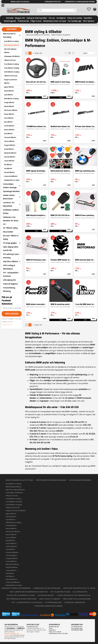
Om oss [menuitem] (52, 18)
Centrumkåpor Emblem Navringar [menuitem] (10, 186)
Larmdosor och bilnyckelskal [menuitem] (9, 204)
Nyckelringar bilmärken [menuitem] (11, 191)
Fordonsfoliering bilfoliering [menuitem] (9, 289)
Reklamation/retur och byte (58, 633)
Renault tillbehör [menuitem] (9, 172)
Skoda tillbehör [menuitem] (9, 91)
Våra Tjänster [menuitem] (89, 21)
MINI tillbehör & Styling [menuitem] (11, 99)
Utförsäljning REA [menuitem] (9, 280)
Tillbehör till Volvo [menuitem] (10, 60)
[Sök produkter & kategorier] (57, 10)
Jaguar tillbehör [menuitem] (9, 87)
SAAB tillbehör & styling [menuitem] (12, 72)
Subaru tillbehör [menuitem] (9, 130)
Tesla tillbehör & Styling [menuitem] (12, 68)
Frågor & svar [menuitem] (36, 21)
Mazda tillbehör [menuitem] (9, 106)
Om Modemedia (77, 626)
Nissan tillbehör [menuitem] (9, 114)
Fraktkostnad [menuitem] (23, 21)
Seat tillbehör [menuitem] (8, 134)
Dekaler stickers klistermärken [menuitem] (9, 197)
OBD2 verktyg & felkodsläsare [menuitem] (9, 267)
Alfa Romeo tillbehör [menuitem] (11, 110)
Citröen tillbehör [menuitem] (9, 141)
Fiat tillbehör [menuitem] (8, 169)
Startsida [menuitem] (10, 18)
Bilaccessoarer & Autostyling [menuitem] (9, 35)
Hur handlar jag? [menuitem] (75, 21)
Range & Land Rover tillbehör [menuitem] (11, 81)
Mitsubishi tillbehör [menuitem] (10, 153)
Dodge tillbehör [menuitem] (9, 102)
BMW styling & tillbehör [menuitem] (12, 45)
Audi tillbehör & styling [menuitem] (11, 41)
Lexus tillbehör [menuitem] (9, 118)
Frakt (51, 628)
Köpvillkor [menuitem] (88, 18)
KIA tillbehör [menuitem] (8, 165)
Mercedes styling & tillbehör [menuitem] (10, 51)
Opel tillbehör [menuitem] (9, 95)
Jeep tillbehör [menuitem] (8, 122)
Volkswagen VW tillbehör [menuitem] (12, 56)
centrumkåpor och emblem (12, 634)
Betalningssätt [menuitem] (10, 21)
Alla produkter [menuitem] (8, 232)
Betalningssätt (54, 626)
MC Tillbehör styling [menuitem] (10, 228)
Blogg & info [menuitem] (20, 18)
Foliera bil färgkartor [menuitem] (10, 284)
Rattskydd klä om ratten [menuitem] (12, 180)
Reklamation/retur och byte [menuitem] (55, 21)
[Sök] (75, 10)
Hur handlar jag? (77, 628)
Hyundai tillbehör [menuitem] (10, 157)
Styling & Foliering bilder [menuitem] (37, 18)
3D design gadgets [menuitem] (10, 243)
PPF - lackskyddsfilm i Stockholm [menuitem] (11, 274)
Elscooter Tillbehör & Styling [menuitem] (11, 237)
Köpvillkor (52, 630)
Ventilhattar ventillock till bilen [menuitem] (11, 212)
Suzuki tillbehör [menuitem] (9, 149)
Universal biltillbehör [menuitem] (11, 176)
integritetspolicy (7, 325)
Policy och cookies (55, 631)
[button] (90, 9)
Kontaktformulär (32, 626)
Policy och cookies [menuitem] (75, 18)
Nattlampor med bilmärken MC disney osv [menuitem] (11, 221)
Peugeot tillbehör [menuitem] (10, 145)
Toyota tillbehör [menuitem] (9, 161)
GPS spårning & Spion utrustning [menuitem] (11, 256)
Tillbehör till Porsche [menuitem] (11, 76)
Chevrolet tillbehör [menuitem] (10, 137)
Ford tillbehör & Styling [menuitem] (11, 64)
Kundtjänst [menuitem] (61, 18)
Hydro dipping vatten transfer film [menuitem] (11, 249)
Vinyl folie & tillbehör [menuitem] (10, 261)
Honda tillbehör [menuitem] (9, 126)
